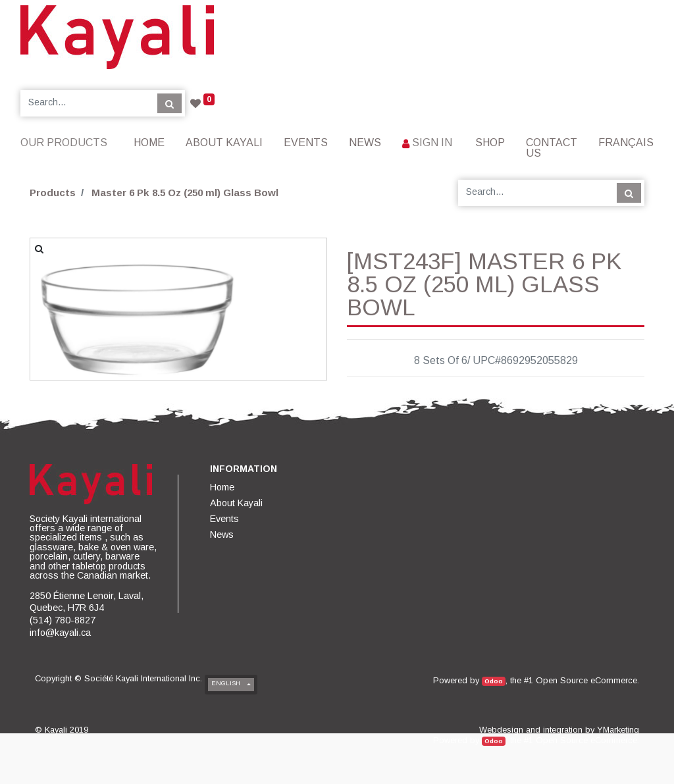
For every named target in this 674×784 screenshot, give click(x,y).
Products (53, 193)
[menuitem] (149, 143)
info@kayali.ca (60, 633)
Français (626, 143)
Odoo (494, 681)
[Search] (169, 103)
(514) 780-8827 (63, 620)
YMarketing (618, 730)
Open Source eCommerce (586, 680)
